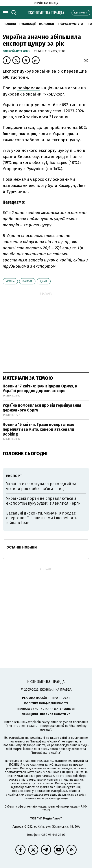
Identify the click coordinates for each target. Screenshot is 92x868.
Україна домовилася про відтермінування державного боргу (42, 408)
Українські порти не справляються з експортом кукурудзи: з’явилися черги (43, 501)
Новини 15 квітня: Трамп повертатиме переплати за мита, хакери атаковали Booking (38, 429)
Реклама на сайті (35, 698)
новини (10, 24)
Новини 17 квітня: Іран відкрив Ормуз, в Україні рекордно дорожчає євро (40, 389)
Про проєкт (61, 698)
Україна (10, 281)
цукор (44, 281)
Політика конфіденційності (46, 703)
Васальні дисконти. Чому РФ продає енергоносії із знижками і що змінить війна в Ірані (42, 518)
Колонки (47, 24)
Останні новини (22, 547)
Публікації (28, 24)
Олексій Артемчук (17, 51)
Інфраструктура (70, 24)
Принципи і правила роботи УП (46, 714)
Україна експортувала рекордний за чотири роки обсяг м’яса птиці (41, 486)
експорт (27, 281)
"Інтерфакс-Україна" (45, 741)
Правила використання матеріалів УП (46, 709)
